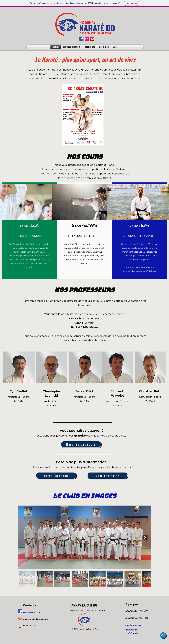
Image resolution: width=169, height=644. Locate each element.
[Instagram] (87, 39)
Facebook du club (32, 612)
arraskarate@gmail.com (35, 619)
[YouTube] (92, 39)
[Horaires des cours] (81, 444)
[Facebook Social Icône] (20, 611)
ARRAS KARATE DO (84, 605)
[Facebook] (81, 39)
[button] (104, 47)
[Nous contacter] (107, 476)
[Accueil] (163, 635)
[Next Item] (145, 537)
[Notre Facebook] (56, 476)
